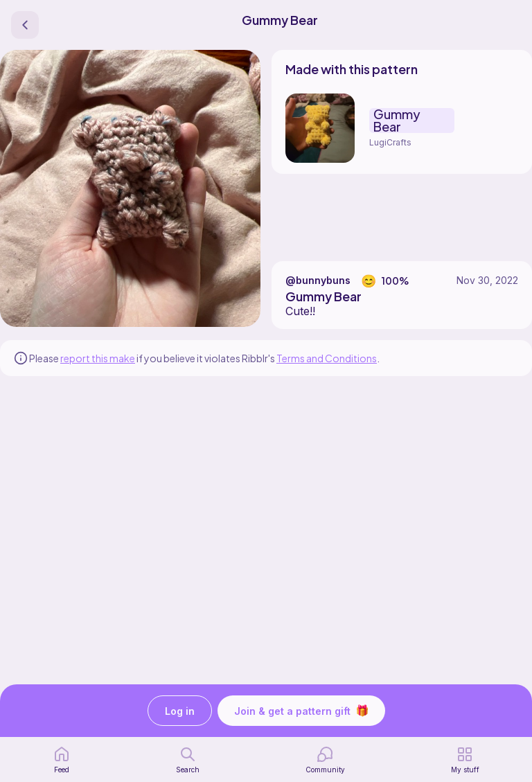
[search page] (188, 760)
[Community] (325, 760)
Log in (180, 711)
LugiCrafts (390, 142)
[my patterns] (465, 760)
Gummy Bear (397, 121)
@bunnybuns (318, 280)
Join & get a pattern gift (301, 711)
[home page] (62, 760)
